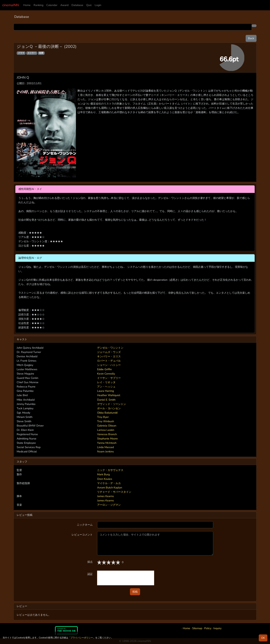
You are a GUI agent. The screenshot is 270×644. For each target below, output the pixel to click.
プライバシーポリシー (82, 638)
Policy (208, 628)
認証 (90, 574)
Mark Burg (103, 474)
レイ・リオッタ (106, 382)
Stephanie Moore (107, 439)
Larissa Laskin (106, 430)
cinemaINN (10, 5)
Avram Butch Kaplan (110, 488)
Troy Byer (103, 417)
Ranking (38, 5)
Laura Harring (105, 391)
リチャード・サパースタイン (114, 492)
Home (27, 5)
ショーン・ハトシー (109, 365)
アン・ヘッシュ (106, 387)
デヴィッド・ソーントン (112, 404)
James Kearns (105, 496)
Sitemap (197, 628)
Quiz (89, 5)
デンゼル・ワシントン (110, 348)
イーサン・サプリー (109, 378)
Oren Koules (105, 479)
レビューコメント (82, 535)
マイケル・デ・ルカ (109, 483)
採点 (90, 562)
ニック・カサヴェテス (110, 470)
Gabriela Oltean (107, 426)
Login (98, 5)
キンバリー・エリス (109, 356)
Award (64, 5)
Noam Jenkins (105, 451)
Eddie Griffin (104, 369)
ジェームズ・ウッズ (109, 352)
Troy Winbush (106, 421)
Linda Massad (105, 447)
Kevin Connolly (106, 374)
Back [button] (251, 38)
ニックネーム (85, 525)
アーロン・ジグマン (109, 505)
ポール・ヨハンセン (109, 408)
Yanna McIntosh (107, 443)
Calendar (52, 5)
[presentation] (126, 578)
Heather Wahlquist (109, 395)
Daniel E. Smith (106, 400)
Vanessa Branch (107, 434)
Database (77, 5)
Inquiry (217, 628)
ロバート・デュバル (109, 361)
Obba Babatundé (107, 413)
